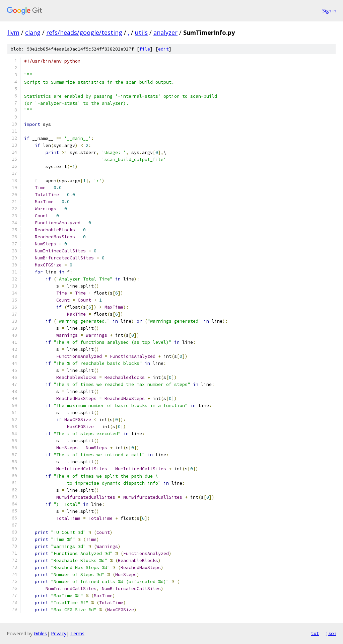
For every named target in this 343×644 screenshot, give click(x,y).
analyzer (165, 32)
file (145, 49)
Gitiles (40, 633)
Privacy (59, 633)
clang (33, 32)
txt (315, 633)
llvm (13, 32)
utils (141, 32)
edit (163, 49)
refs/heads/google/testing (84, 32)
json (331, 633)
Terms (77, 633)
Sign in (329, 11)
